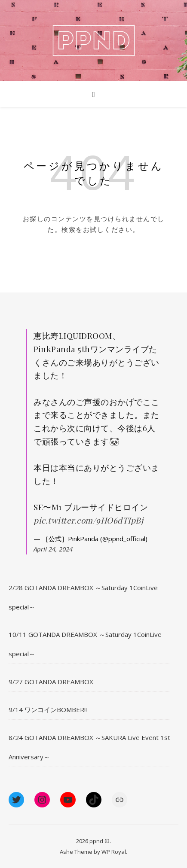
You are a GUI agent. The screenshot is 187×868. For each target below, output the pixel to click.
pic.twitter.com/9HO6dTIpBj (88, 520)
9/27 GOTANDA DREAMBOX (51, 682)
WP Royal (114, 852)
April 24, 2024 (53, 549)
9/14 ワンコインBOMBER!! (48, 710)
